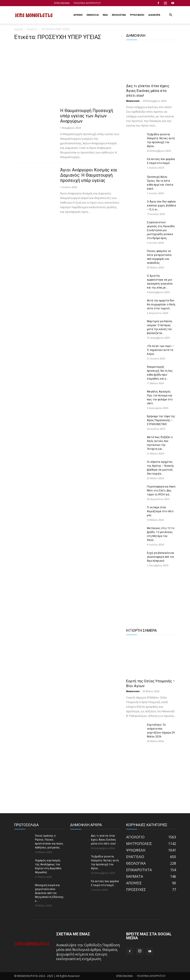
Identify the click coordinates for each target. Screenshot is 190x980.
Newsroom (133, 101)
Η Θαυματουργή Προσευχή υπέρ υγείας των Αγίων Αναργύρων (87, 116)
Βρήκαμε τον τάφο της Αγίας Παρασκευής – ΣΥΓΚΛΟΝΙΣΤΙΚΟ (161, 420)
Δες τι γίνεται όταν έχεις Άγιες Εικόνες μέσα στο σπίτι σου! (148, 91)
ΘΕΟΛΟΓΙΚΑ (119, 15)
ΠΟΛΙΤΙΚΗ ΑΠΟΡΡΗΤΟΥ (87, 3)
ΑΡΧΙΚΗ (78, 15)
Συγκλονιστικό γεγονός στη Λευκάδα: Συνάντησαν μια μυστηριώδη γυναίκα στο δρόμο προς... (161, 230)
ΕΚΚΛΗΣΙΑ (93, 15)
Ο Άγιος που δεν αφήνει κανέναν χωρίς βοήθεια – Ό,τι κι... (161, 206)
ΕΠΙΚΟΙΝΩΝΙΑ (62, 3)
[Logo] (34, 15)
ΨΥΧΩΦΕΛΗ (137, 15)
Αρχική (19, 29)
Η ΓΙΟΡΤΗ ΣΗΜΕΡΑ (141, 630)
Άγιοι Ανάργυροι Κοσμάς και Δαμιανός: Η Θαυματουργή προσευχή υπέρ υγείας (89, 175)
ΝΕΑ (105, 15)
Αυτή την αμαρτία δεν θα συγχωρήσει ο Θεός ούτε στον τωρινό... (161, 304)
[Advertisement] (67, 76)
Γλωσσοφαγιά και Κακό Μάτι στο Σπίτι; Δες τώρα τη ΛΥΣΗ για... (161, 491)
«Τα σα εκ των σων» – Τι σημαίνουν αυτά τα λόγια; (160, 350)
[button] (171, 15)
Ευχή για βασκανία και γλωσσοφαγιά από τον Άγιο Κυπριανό (161, 557)
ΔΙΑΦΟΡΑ (154, 15)
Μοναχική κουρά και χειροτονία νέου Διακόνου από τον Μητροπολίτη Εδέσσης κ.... (49, 893)
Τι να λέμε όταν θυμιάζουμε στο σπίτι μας (160, 511)
